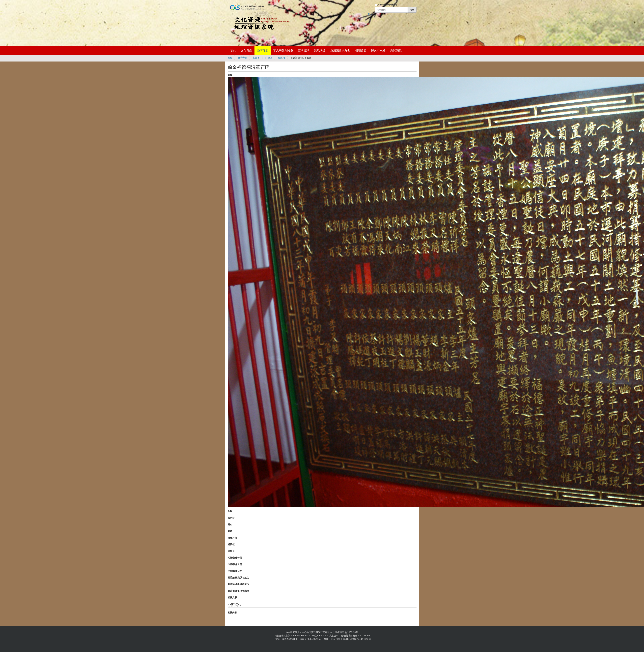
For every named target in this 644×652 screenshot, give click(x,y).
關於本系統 (378, 50)
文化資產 (246, 50)
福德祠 (281, 58)
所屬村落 (232, 538)
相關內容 (232, 613)
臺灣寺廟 (263, 50)
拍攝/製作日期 (235, 571)
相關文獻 (232, 597)
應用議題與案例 (340, 50)
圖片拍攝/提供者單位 (238, 584)
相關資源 (361, 50)
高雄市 (256, 58)
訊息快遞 (320, 50)
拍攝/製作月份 (235, 564)
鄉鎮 (230, 531)
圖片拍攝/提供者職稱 (238, 591)
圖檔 (230, 75)
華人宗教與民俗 (283, 50)
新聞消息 (396, 50)
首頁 (233, 50)
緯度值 (231, 551)
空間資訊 (304, 50)
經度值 (231, 544)
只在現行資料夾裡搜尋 (387, 5)
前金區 (269, 58)
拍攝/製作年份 (235, 558)
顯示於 (231, 518)
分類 (230, 511)
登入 (370, 14)
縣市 (230, 525)
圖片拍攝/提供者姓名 (238, 578)
